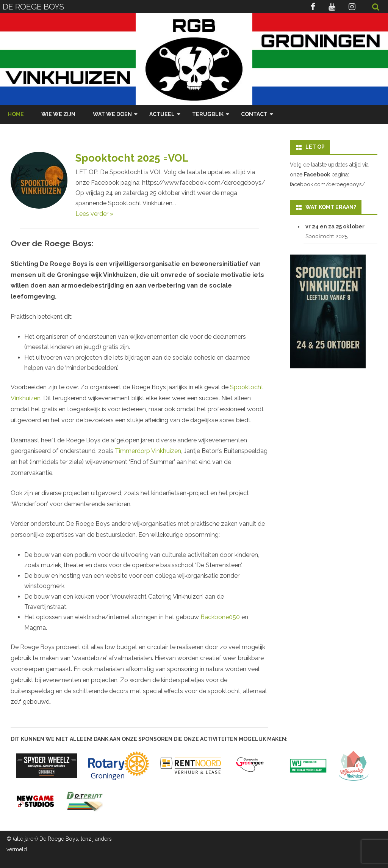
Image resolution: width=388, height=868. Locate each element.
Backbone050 (220, 617)
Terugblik (208, 114)
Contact (254, 114)
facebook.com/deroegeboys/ (327, 184)
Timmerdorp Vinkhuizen (148, 451)
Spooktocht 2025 (326, 236)
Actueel (162, 114)
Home (16, 114)
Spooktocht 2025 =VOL (132, 158)
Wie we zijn (58, 114)
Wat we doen (112, 114)
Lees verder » (94, 214)
